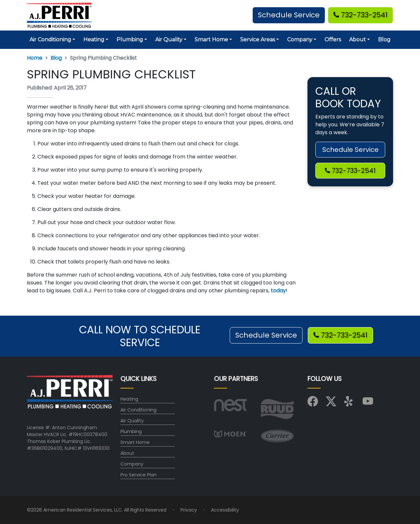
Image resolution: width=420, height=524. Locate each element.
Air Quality (132, 421)
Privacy (189, 510)
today (278, 291)
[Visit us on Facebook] (313, 404)
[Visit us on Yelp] (349, 404)
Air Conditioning (138, 410)
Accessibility (225, 510)
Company (132, 464)
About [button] (357, 40)
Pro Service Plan (138, 475)
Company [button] (300, 40)
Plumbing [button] (130, 40)
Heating (129, 399)
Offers (333, 40)
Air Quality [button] (169, 40)
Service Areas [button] (258, 40)
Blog (384, 40)
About (127, 453)
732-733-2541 (360, 15)
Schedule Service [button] (289, 15)
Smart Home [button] (211, 40)
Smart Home (135, 442)
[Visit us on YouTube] (368, 404)
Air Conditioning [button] (50, 40)
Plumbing (131, 431)
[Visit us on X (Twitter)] (331, 404)
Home (35, 58)
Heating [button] (94, 40)
